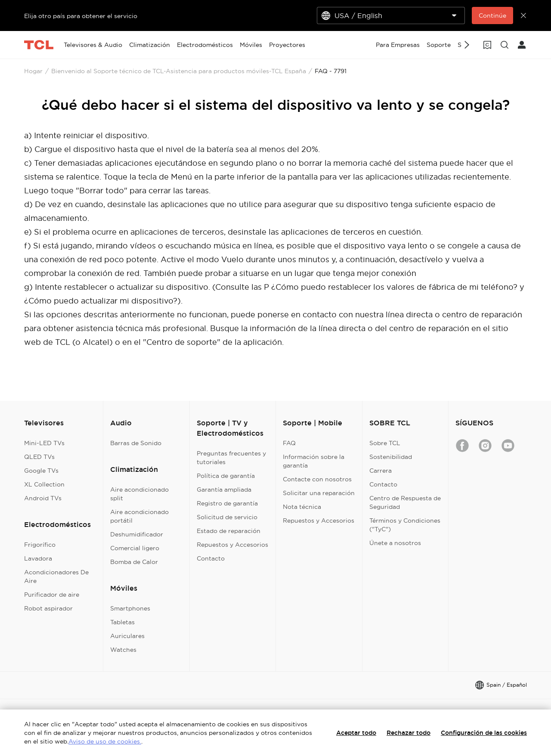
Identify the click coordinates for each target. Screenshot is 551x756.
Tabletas (122, 622)
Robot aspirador (48, 608)
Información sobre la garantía (314, 461)
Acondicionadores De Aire (56, 576)
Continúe (492, 15)
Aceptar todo (356, 733)
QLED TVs (39, 457)
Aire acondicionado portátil (139, 516)
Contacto (211, 558)
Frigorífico (40, 545)
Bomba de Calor (134, 562)
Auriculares (127, 636)
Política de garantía (226, 476)
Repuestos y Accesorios (232, 545)
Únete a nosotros (395, 543)
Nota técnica (302, 507)
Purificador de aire (52, 595)
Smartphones (130, 608)
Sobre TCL (385, 443)
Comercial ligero (135, 548)
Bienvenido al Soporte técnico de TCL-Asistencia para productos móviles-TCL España (179, 71)
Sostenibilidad (391, 457)
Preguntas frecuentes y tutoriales (231, 458)
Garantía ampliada (224, 490)
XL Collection (44, 484)
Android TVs (43, 498)
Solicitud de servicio (227, 517)
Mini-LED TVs (44, 443)
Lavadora (38, 558)
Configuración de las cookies (484, 733)
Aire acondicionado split (139, 494)
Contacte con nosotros (317, 479)
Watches (123, 650)
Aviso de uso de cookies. (105, 741)
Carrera (381, 471)
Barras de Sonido (136, 443)
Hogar (33, 71)
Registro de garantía (227, 503)
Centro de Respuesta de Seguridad (405, 502)
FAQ (289, 443)
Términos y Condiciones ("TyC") (405, 525)
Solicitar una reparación (319, 493)
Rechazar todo (409, 733)
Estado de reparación (229, 531)
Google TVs (41, 471)
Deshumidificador (137, 534)
